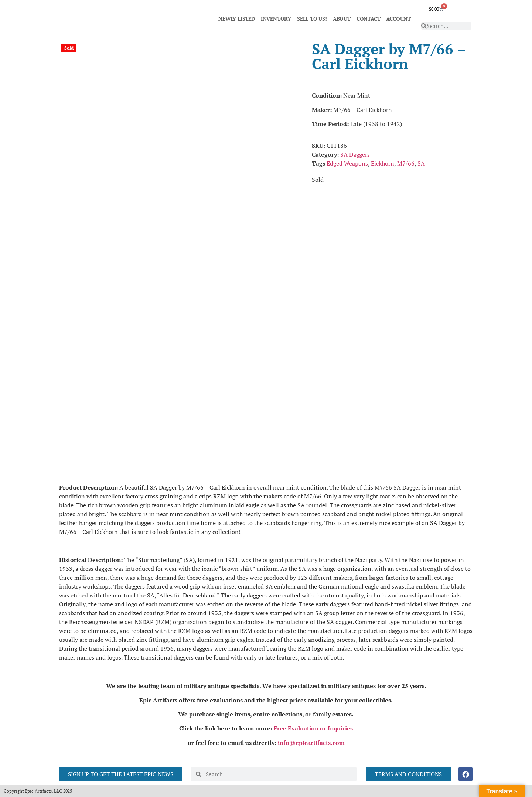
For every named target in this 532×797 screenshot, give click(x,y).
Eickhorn (383, 163)
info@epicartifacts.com (311, 743)
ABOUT (342, 19)
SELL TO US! (312, 19)
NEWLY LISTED (237, 19)
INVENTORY (276, 19)
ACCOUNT (398, 19)
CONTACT (369, 19)
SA (421, 163)
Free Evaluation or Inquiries (313, 728)
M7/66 (406, 163)
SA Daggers (355, 154)
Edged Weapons (347, 163)
